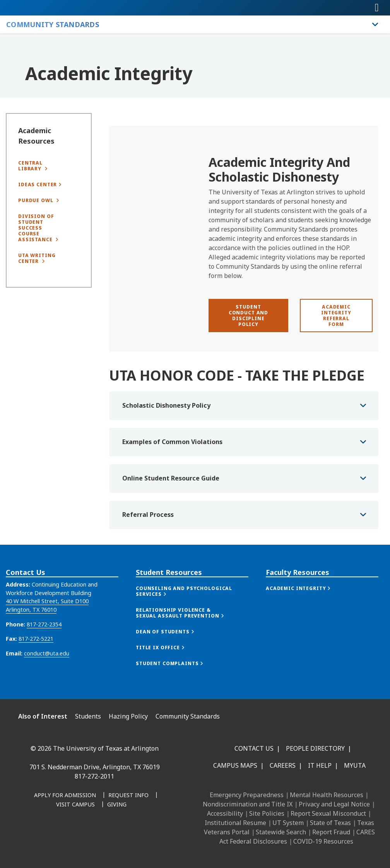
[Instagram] (67, 835)
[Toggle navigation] (377, 8)
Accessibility (225, 813)
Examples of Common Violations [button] (172, 463)
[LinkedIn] (50, 835)
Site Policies (267, 813)
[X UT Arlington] (84, 835)
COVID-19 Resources (323, 841)
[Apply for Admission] (65, 796)
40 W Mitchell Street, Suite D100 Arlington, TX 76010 (47, 626)
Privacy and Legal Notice (334, 804)
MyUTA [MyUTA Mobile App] (355, 765)
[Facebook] (32, 835)
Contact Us (254, 748)
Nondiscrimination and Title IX (248, 804)
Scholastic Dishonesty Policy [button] (166, 427)
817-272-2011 (94, 776)
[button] (192, 612)
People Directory (315, 748)
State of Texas (330, 823)
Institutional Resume (235, 823)
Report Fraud (331, 832)
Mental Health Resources (327, 795)
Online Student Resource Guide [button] (171, 500)
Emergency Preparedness (247, 795)
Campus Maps (235, 765)
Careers (283, 765)
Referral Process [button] (148, 536)
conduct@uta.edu (47, 674)
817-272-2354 (44, 645)
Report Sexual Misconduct (328, 813)
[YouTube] (101, 835)
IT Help (320, 765)
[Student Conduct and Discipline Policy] (248, 316)
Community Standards (188, 716)
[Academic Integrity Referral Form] (336, 316)
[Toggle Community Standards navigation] (375, 24)
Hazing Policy (128, 716)
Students (88, 716)
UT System (288, 823)
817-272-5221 (36, 660)
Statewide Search (281, 832)
